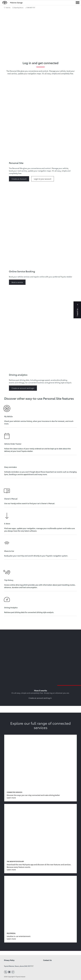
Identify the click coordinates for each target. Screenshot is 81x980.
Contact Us (47, 960)
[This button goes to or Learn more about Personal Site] (20, 179)
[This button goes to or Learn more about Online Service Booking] (18, 282)
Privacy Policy (9, 960)
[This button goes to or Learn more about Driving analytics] (24, 388)
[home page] (5, 2)
